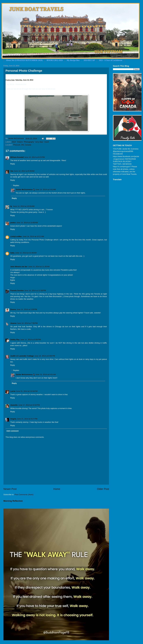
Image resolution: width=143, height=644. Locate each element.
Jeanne (13, 323)
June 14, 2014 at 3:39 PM (27, 309)
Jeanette (14, 405)
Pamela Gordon (17, 290)
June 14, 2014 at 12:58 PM (35, 290)
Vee (12, 171)
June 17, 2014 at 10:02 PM (29, 405)
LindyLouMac (16, 236)
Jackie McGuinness (24, 189)
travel (46, 142)
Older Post (103, 489)
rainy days (39, 142)
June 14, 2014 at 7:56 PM (27, 323)
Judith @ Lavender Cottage (22, 356)
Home (57, 489)
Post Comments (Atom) (24, 494)
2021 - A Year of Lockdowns (111, 60)
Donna (13, 309)
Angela (13, 419)
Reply (13, 164)
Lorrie (13, 391)
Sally (12, 253)
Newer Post (10, 489)
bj (11, 206)
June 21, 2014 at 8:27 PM (27, 419)
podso (13, 223)
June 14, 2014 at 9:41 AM (46, 189)
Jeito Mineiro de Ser (19, 267)
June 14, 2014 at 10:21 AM (33, 236)
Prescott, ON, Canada (22, 145)
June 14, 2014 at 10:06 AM (27, 223)
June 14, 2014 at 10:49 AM (26, 253)
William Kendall (17, 157)
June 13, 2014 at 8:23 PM (35, 157)
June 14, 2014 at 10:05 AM (24, 206)
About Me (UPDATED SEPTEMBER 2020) (24, 60)
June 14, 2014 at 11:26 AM (39, 267)
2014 (14, 142)
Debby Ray (15, 340)
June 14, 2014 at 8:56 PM (30, 340)
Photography (29, 142)
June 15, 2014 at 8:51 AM (46, 374)
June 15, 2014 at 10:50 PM (27, 391)
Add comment (12, 431)
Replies (16, 185)
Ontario (20, 142)
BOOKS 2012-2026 (55, 60)
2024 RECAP (89, 60)
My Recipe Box (73, 60)
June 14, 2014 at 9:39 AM (24, 171)
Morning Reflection (13, 501)
